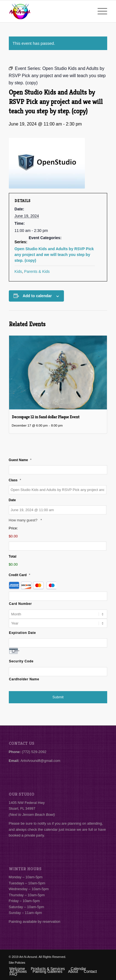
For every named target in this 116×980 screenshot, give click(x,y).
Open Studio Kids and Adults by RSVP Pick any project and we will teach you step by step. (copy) (54, 255)
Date (12, 500)
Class (15, 480)
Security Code (21, 661)
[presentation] (58, 373)
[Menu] (100, 11)
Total (13, 556)
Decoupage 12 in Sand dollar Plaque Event (46, 417)
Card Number (21, 604)
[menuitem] (100, 11)
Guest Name (20, 460)
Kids (18, 271)
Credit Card (20, 575)
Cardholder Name (24, 679)
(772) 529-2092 (34, 752)
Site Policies (17, 963)
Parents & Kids (37, 271)
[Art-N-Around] (48, 11)
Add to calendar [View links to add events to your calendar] (37, 296)
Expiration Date (23, 633)
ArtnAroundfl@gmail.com (40, 761)
